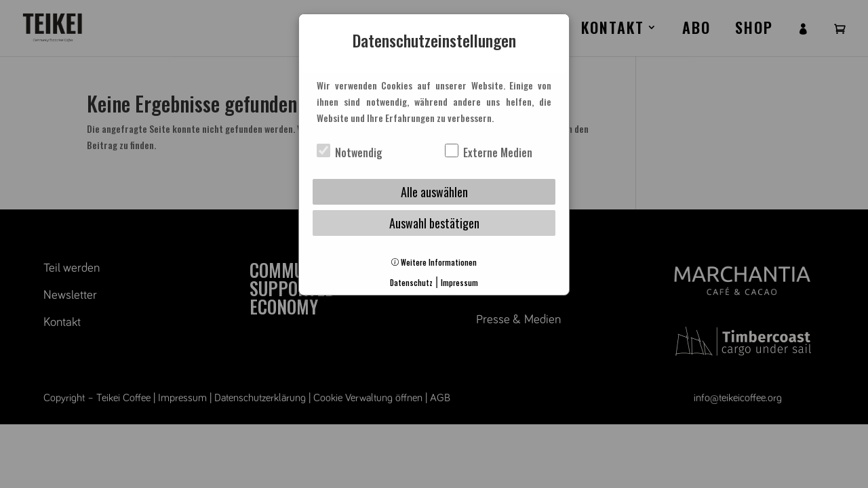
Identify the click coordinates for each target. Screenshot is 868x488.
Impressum (459, 283)
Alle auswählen (434, 192)
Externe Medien (489, 152)
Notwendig (350, 152)
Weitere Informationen (434, 262)
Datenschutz (411, 283)
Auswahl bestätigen (434, 223)
